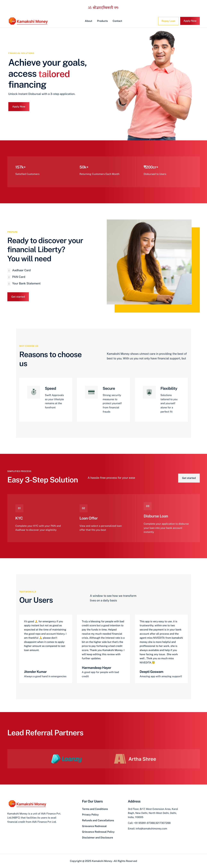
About (89, 21)
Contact (117, 21)
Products (102, 21)
